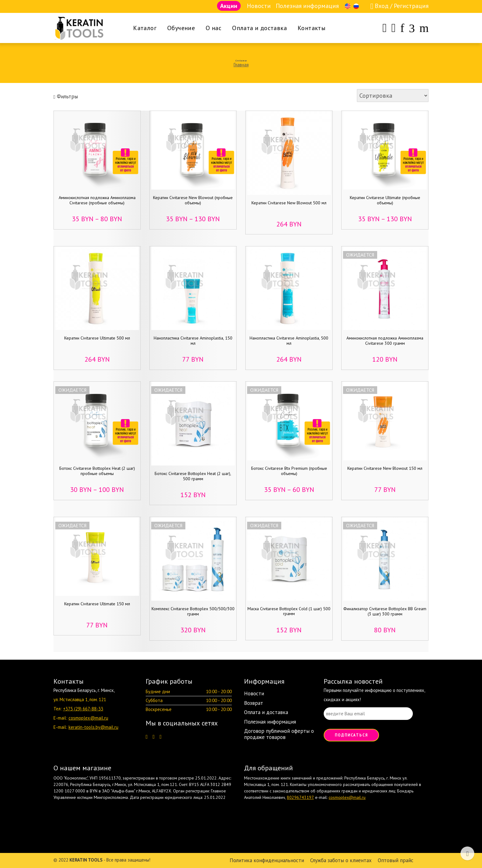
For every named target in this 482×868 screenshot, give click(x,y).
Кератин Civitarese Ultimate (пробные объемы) (385, 200)
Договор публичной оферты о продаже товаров (279, 734)
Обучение (181, 28)
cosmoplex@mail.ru (88, 718)
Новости (259, 6)
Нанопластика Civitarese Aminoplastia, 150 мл (193, 341)
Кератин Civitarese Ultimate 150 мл (97, 604)
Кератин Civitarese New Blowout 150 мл (385, 468)
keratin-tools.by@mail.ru (93, 727)
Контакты (312, 28)
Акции (229, 6)
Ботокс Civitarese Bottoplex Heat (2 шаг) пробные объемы (97, 471)
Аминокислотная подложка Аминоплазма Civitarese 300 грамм (385, 341)
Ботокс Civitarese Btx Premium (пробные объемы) (289, 471)
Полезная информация (307, 6)
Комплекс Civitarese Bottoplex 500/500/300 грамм (193, 611)
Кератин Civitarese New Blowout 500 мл (289, 203)
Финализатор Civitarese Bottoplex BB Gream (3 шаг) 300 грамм (385, 611)
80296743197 (300, 797)
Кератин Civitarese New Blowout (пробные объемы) (193, 200)
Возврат (254, 703)
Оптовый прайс (396, 860)
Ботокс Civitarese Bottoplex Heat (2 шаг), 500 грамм (193, 476)
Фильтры (66, 96)
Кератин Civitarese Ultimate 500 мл (97, 338)
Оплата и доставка (259, 28)
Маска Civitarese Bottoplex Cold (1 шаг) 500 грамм (289, 611)
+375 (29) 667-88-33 (83, 709)
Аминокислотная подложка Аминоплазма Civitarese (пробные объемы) (97, 200)
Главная (241, 65)
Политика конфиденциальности (267, 860)
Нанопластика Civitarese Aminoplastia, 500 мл (289, 341)
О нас (213, 28)
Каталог (145, 28)
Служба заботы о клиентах (341, 860)
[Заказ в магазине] (393, 96)
